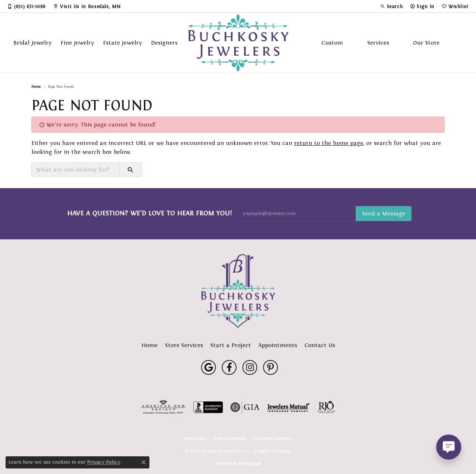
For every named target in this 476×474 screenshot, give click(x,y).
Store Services (184, 345)
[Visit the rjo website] (326, 407)
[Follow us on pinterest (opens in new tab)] (270, 367)
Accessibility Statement (273, 439)
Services (378, 43)
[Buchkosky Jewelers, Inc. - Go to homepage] (238, 291)
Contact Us (320, 345)
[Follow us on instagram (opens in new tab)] (250, 367)
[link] (27, 6)
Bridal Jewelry (32, 43)
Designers (164, 43)
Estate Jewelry (123, 43)
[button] (392, 6)
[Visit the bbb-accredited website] (208, 407)
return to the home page (329, 143)
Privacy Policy (195, 439)
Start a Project (231, 345)
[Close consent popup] (144, 462)
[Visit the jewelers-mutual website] (288, 407)
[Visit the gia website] (245, 407)
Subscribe (384, 214)
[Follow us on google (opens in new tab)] (208, 367)
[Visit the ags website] (163, 407)
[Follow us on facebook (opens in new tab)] (229, 367)
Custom (332, 43)
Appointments (278, 345)
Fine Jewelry (77, 43)
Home (36, 87)
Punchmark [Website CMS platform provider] (250, 464)
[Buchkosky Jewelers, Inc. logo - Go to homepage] (238, 43)
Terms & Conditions (229, 439)
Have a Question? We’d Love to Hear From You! (149, 213)
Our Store (426, 43)
